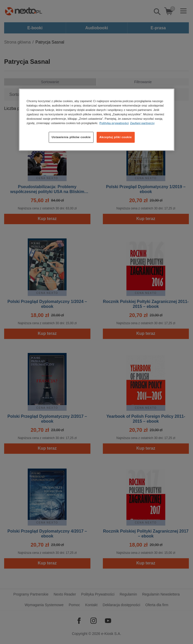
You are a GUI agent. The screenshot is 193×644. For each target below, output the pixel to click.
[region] (97, 120)
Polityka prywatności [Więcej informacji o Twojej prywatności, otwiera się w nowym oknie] (114, 123)
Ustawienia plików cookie (71, 137)
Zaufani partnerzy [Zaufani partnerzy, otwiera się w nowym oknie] (142, 123)
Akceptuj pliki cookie (116, 137)
